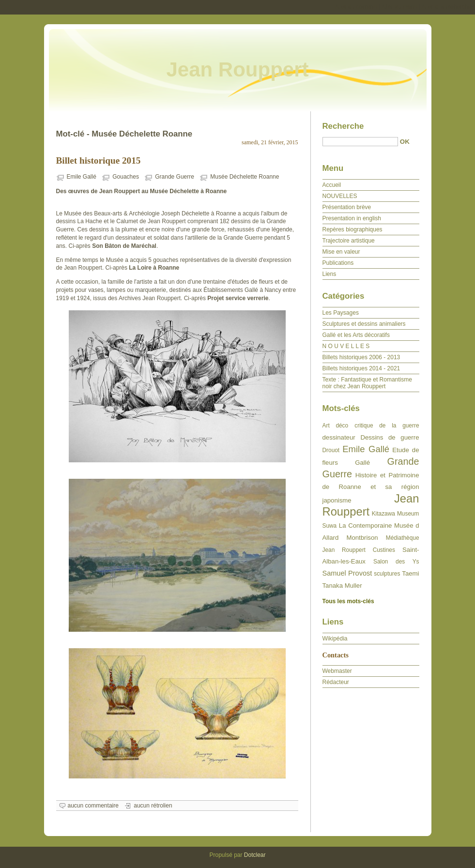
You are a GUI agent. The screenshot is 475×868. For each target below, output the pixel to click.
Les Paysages (341, 313)
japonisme (337, 500)
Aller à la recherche (447, 7)
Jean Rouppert (237, 69)
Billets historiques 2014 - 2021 (361, 368)
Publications (338, 263)
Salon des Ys (396, 562)
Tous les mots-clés (348, 601)
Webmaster (337, 671)
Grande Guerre (175, 177)
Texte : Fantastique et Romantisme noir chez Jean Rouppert (367, 383)
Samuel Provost (347, 573)
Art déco (336, 426)
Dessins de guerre (390, 437)
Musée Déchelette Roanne (245, 177)
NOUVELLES (340, 196)
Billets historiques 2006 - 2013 (361, 357)
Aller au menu (399, 7)
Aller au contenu (356, 7)
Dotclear (255, 855)
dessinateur (339, 437)
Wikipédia (335, 639)
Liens (329, 274)
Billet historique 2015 (99, 160)
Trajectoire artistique (349, 241)
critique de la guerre (387, 426)
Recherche (343, 126)
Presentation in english (352, 218)
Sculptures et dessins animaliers (364, 324)
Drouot (331, 450)
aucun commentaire (93, 806)
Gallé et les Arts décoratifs (356, 335)
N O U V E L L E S (346, 346)
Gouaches (126, 177)
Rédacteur (336, 682)
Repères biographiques (352, 229)
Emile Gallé (82, 177)
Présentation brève (347, 207)
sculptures (387, 574)
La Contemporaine (365, 525)
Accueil (332, 185)
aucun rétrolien (153, 806)
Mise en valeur (341, 252)
